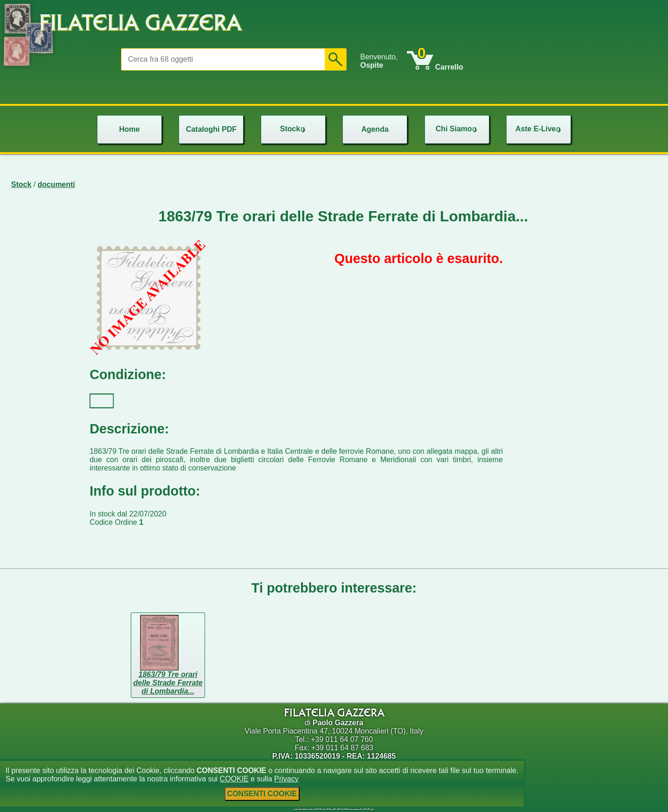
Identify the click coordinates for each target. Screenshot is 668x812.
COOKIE (234, 779)
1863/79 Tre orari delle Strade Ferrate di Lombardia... (168, 683)
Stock (21, 184)
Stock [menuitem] (294, 129)
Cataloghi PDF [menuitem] (211, 129)
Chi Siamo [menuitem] (457, 129)
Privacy (286, 779)
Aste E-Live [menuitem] (539, 129)
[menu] (383, 61)
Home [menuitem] (129, 129)
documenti (56, 184)
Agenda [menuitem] (375, 129)
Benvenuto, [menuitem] (379, 61)
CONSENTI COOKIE (262, 794)
